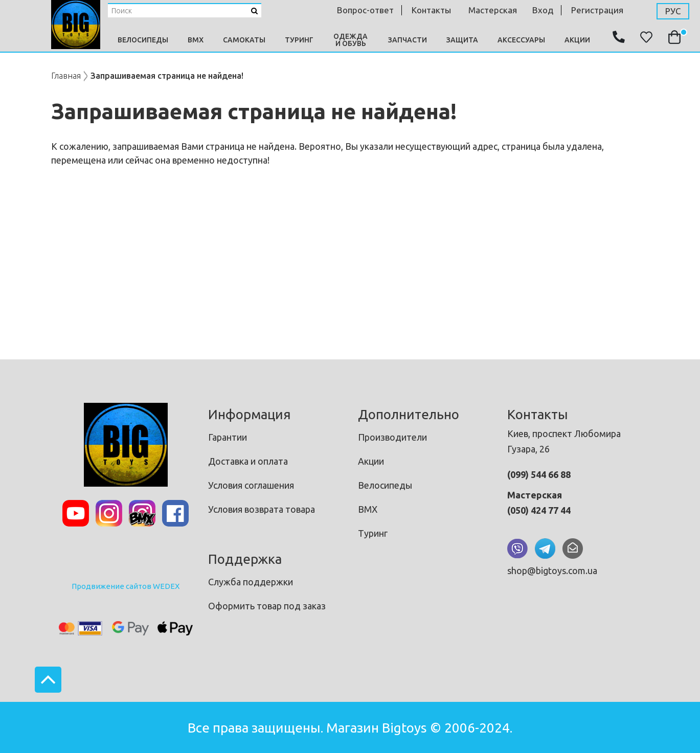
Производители (392, 437)
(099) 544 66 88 (539, 474)
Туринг (299, 40)
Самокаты (244, 40)
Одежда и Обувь (351, 40)
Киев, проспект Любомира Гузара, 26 (564, 441)
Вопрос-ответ (365, 10)
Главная (66, 76)
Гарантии (228, 437)
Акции (577, 40)
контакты (431, 10)
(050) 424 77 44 (539, 510)
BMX (196, 40)
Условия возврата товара (262, 509)
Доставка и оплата (248, 461)
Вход (543, 10)
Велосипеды (143, 40)
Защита (462, 40)
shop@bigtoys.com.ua (552, 571)
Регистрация (597, 10)
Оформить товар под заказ (267, 606)
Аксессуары (521, 40)
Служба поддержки (251, 582)
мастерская (493, 10)
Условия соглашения (251, 485)
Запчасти (408, 40)
